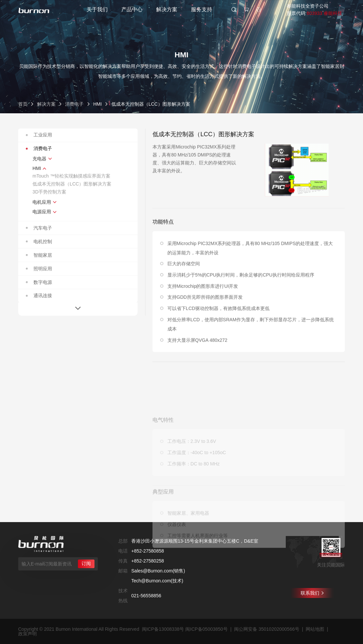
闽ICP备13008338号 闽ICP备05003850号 (185, 629)
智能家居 (39, 255)
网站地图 (315, 629)
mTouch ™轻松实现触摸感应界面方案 (71, 176)
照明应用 (39, 269)
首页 (23, 104)
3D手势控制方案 (49, 192)
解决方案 (167, 9)
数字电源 (39, 282)
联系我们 (312, 593)
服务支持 (202, 9)
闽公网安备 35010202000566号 (267, 629)
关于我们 (97, 9)
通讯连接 (39, 295)
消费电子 (74, 104)
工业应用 (39, 135)
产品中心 (132, 9)
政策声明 (28, 634)
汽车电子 (39, 228)
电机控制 (39, 241)
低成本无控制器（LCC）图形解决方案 (72, 184)
